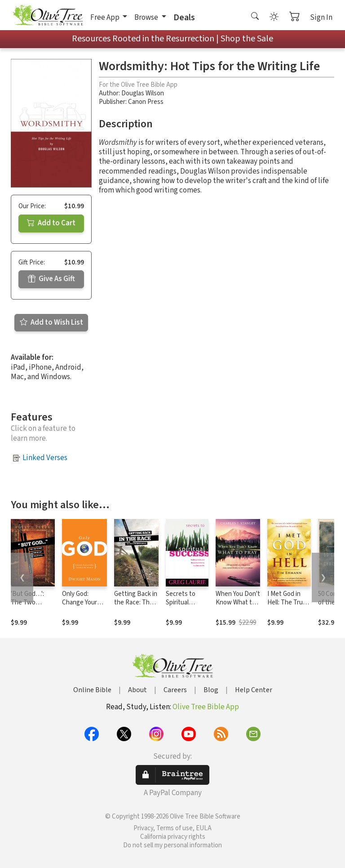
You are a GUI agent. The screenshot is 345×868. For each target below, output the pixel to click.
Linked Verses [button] (45, 458)
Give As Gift (51, 279)
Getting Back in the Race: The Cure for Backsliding (136, 607)
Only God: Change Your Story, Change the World (82, 607)
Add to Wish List (51, 322)
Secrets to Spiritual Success (181, 602)
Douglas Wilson (143, 93)
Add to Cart (51, 223)
